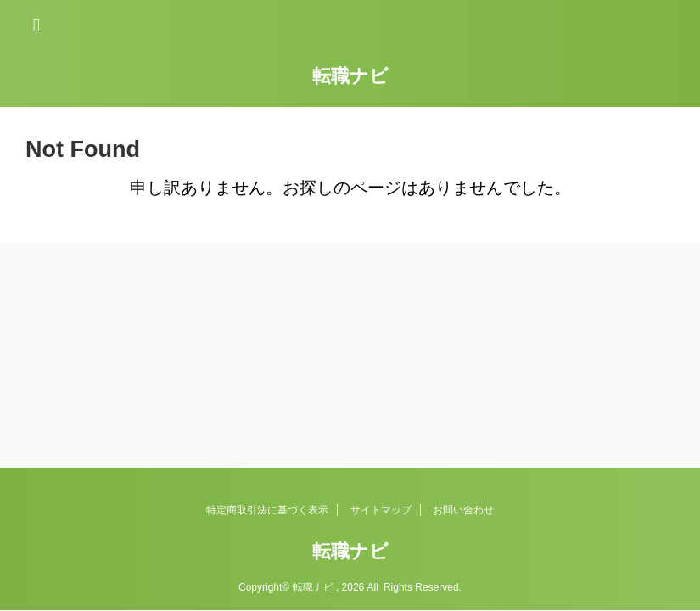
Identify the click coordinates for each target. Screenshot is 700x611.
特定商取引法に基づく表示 (267, 510)
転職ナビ (350, 76)
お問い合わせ (463, 510)
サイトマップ (381, 510)
